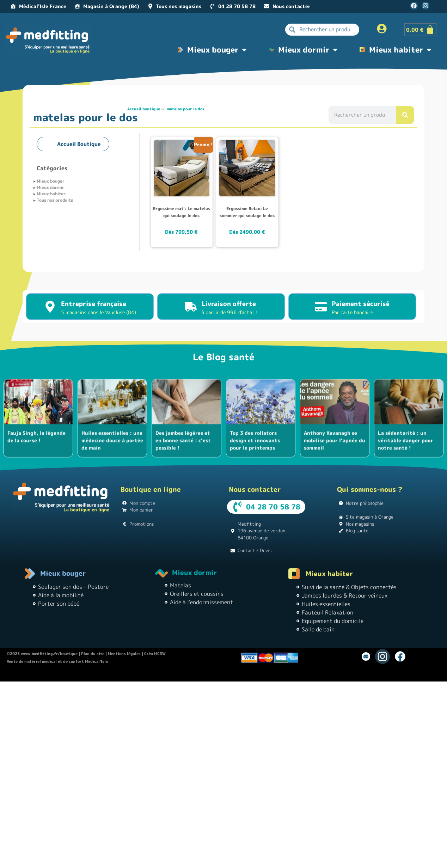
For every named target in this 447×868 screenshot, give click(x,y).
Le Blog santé (224, 357)
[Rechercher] (405, 115)
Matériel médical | (308, 675)
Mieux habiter (51, 194)
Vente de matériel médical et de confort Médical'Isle (57, 661)
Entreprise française (94, 304)
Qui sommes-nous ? (370, 489)
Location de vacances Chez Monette (156, 675)
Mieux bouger (51, 181)
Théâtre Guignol (209, 675)
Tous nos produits (55, 200)
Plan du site (93, 654)
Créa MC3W (155, 654)
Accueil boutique (144, 109)
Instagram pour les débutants (258, 675)
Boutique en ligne (151, 489)
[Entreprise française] (50, 307)
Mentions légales (124, 654)
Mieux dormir (50, 187)
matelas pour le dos (186, 109)
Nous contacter (255, 489)
